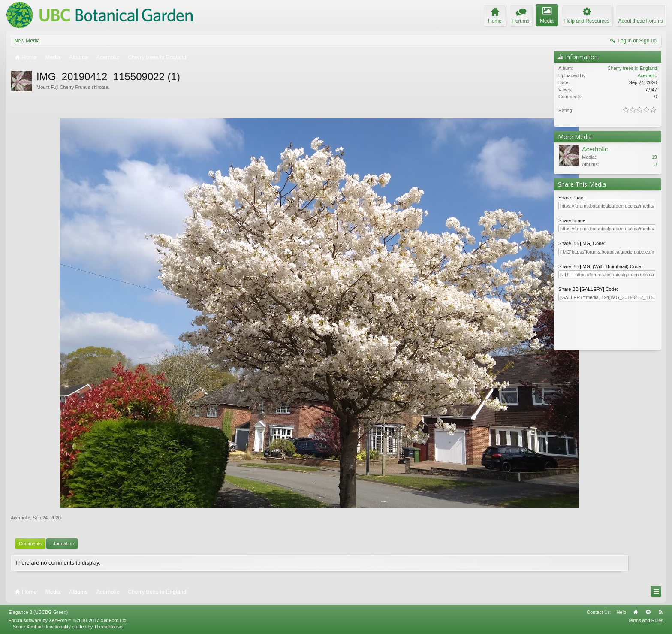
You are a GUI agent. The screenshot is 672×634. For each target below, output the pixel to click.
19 (654, 157)
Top (648, 612)
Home (636, 612)
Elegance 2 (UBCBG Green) (38, 612)
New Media (27, 41)
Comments (30, 543)
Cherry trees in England (632, 68)
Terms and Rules (646, 620)
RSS (660, 612)
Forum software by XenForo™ (68, 620)
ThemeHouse (108, 627)
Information (62, 543)
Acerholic (20, 518)
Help (621, 612)
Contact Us (598, 612)
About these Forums (641, 21)
